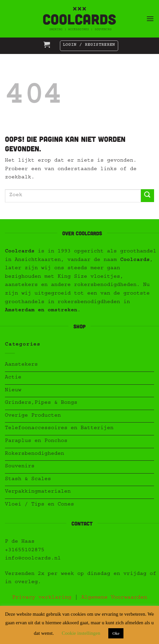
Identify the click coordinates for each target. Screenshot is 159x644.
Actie (13, 378)
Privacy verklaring (42, 598)
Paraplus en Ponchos (36, 441)
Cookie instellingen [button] (81, 633)
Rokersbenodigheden (35, 454)
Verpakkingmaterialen (38, 492)
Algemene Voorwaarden (114, 598)
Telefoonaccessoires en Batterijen (59, 428)
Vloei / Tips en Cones (40, 505)
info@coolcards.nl (33, 559)
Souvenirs (20, 467)
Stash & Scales (28, 479)
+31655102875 (25, 551)
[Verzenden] (147, 196)
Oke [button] (116, 633)
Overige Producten (33, 416)
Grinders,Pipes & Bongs (41, 403)
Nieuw (13, 391)
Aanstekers (21, 365)
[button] (150, 19)
